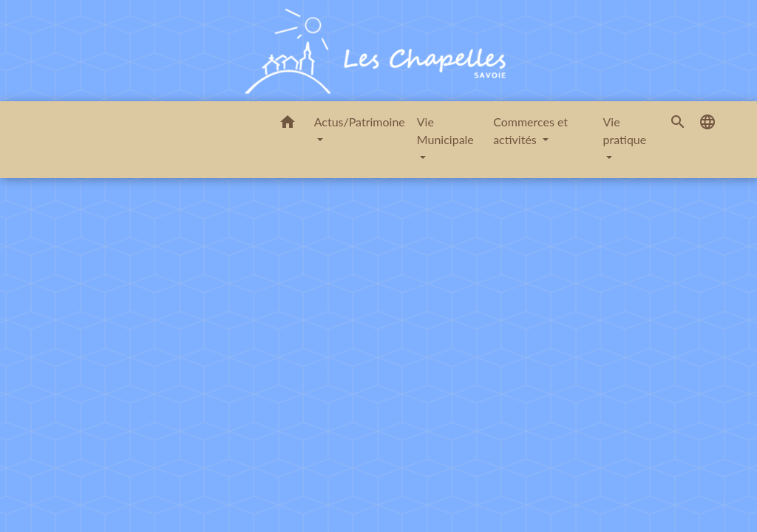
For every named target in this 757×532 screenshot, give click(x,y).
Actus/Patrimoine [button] (360, 122)
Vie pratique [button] (625, 130)
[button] (288, 124)
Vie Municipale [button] (445, 130)
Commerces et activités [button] (530, 130)
